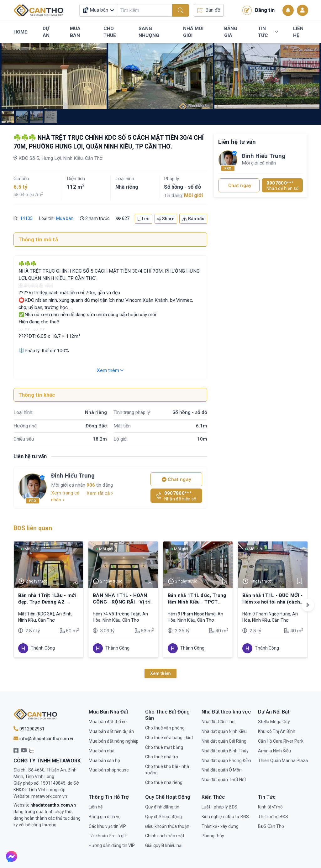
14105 (26, 218)
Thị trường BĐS (273, 817)
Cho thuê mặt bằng (164, 747)
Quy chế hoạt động (163, 817)
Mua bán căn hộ (104, 761)
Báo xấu (193, 219)
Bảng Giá (231, 32)
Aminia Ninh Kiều (274, 751)
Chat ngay (176, 479)
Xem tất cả (100, 493)
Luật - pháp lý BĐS (219, 807)
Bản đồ (209, 10)
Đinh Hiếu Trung (73, 476)
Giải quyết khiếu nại (164, 845)
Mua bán (65, 218)
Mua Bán (75, 32)
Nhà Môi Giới (193, 32)
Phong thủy (213, 836)
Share (166, 219)
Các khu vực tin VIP (107, 826)
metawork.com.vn (49, 796)
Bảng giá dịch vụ (105, 817)
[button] (308, 605)
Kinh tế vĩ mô (270, 807)
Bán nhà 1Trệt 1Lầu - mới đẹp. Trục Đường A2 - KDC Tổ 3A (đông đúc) (47, 602)
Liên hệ (96, 807)
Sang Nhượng (149, 32)
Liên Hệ (298, 32)
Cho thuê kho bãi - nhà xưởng (167, 770)
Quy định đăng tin (162, 807)
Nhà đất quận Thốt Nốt (224, 780)
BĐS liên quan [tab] (33, 528)
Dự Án (46, 32)
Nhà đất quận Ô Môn (222, 770)
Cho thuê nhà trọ (162, 757)
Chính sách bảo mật (165, 836)
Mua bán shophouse (109, 770)
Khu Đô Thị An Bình (277, 731)
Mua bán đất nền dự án (111, 731)
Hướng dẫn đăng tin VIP (112, 845)
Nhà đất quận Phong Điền (226, 761)
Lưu (144, 219)
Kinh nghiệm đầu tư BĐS (225, 817)
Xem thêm (110, 370)
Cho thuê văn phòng (165, 728)
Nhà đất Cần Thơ (218, 722)
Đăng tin (258, 10)
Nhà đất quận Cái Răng (224, 741)
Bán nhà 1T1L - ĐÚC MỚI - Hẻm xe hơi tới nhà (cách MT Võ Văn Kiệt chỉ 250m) (273, 602)
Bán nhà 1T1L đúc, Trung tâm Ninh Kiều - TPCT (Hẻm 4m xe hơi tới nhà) (197, 602)
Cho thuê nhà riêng (164, 782)
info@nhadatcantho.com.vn (44, 739)
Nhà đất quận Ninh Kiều (224, 731)
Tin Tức (268, 32)
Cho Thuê (110, 32)
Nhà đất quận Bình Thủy (225, 751)
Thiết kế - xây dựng (220, 826)
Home (20, 32)
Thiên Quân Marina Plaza (283, 761)
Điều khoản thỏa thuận (167, 826)
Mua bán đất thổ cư (108, 722)
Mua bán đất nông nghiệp (114, 741)
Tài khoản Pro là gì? (108, 836)
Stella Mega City (274, 722)
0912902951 (29, 729)
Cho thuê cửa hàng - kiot (169, 738)
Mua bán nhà (102, 751)
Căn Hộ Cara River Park (281, 741)
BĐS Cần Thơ (271, 826)
